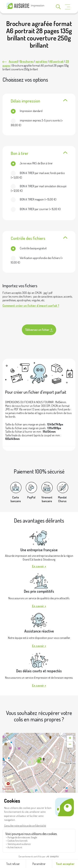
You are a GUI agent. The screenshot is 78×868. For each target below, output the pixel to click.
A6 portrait (56, 61)
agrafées (41, 61)
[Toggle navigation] (68, 7)
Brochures (27, 61)
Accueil (13, 61)
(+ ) (37, 123)
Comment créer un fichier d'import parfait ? (31, 306)
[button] (39, 761)
